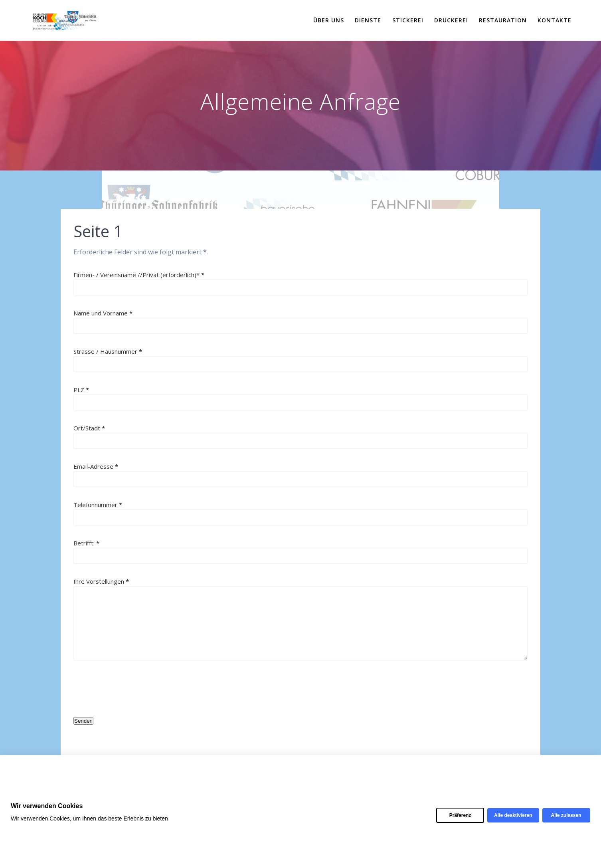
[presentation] (134, 689)
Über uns (329, 20)
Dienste (368, 20)
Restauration (503, 20)
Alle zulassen (566, 815)
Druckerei (451, 20)
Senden (83, 721)
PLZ (81, 390)
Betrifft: (86, 543)
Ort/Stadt (89, 428)
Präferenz (460, 815)
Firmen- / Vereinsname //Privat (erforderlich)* (139, 275)
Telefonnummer (98, 505)
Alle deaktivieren (513, 815)
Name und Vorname (103, 313)
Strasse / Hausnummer (108, 351)
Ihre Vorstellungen (101, 581)
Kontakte (555, 20)
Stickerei (408, 20)
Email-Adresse (96, 466)
